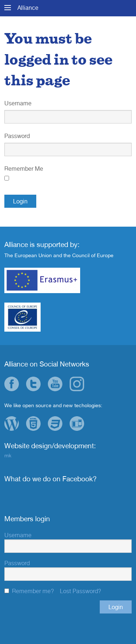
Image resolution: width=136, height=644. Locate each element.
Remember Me (24, 169)
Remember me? (33, 591)
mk (8, 455)
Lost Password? (81, 591)
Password (17, 136)
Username (18, 103)
